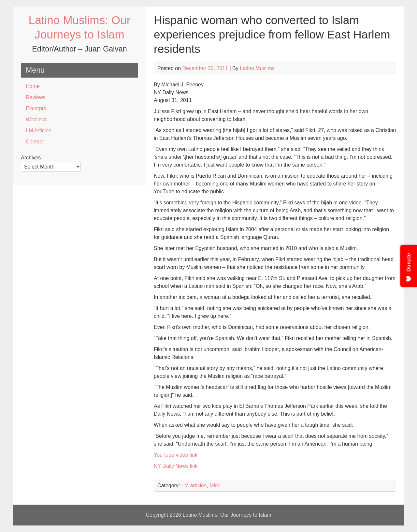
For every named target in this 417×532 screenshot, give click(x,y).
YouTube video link (176, 455)
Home (33, 86)
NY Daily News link (176, 466)
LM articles (194, 486)
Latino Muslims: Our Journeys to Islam (227, 515)
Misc (215, 486)
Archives (31, 158)
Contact (35, 142)
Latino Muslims (257, 68)
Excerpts (36, 108)
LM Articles (38, 131)
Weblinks (36, 119)
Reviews (36, 97)
